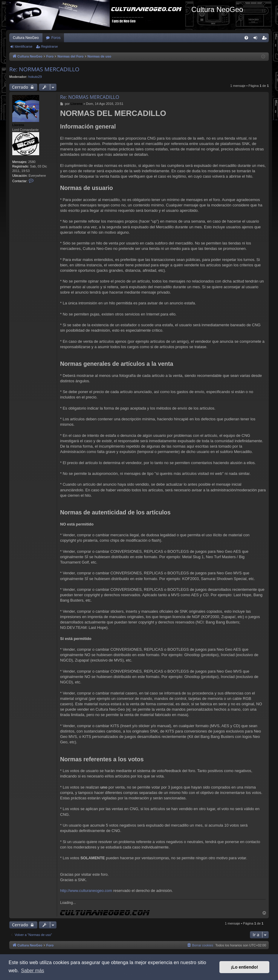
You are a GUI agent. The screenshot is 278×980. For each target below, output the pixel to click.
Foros (56, 38)
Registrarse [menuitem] (266, 39)
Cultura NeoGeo (26, 38)
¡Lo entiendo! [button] (244, 967)
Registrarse (49, 46)
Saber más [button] (32, 971)
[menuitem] (246, 38)
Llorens (18, 125)
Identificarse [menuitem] (257, 39)
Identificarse (23, 46)
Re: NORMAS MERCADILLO (44, 69)
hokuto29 (35, 77)
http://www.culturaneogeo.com (86, 891)
